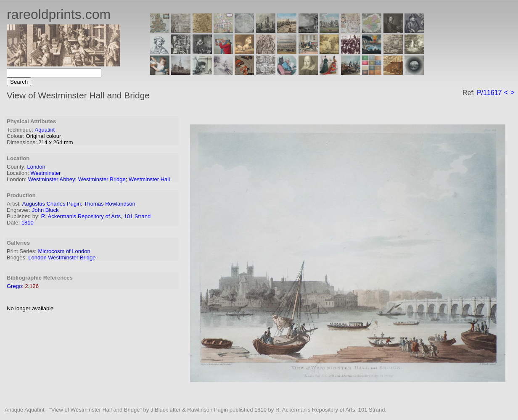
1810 (28, 223)
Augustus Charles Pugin (52, 204)
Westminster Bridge (102, 179)
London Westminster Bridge (62, 258)
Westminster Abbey (52, 179)
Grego (14, 286)
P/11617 (489, 93)
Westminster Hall (149, 179)
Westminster (45, 173)
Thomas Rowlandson (110, 204)
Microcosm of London (64, 251)
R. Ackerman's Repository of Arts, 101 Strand (96, 216)
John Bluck (45, 210)
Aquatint (45, 130)
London (36, 167)
